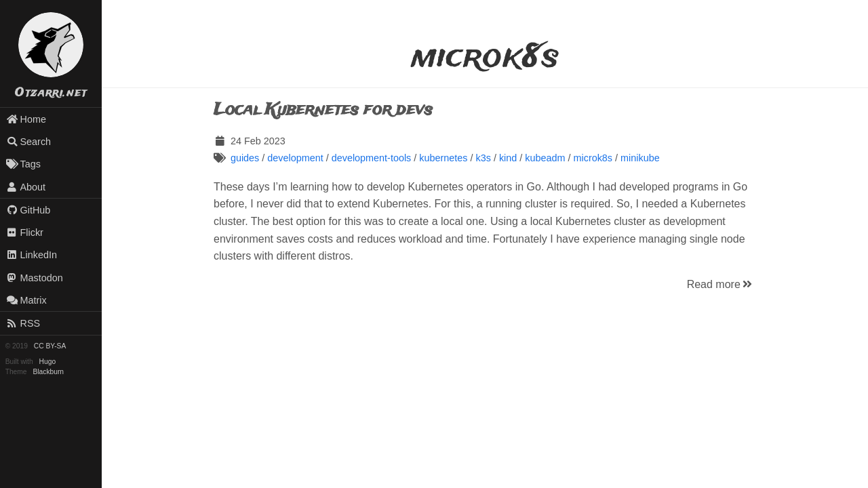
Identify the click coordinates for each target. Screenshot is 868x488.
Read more (721, 284)
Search (28, 142)
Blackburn (49, 372)
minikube (640, 158)
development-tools (372, 158)
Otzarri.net (51, 93)
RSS (23, 323)
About (26, 187)
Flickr (25, 232)
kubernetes (443, 158)
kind (508, 158)
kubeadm (545, 158)
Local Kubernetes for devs (323, 110)
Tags (23, 164)
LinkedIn (32, 255)
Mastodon (35, 278)
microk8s (593, 158)
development (295, 158)
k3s (483, 158)
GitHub (28, 210)
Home (26, 119)
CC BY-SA (50, 346)
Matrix (26, 300)
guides (245, 158)
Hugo (47, 362)
